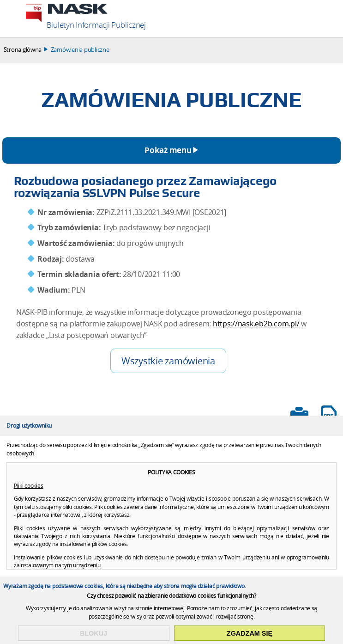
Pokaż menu (168, 150)
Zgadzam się (250, 633)
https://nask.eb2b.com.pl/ (256, 324)
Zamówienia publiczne (80, 50)
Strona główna (23, 50)
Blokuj (93, 633)
